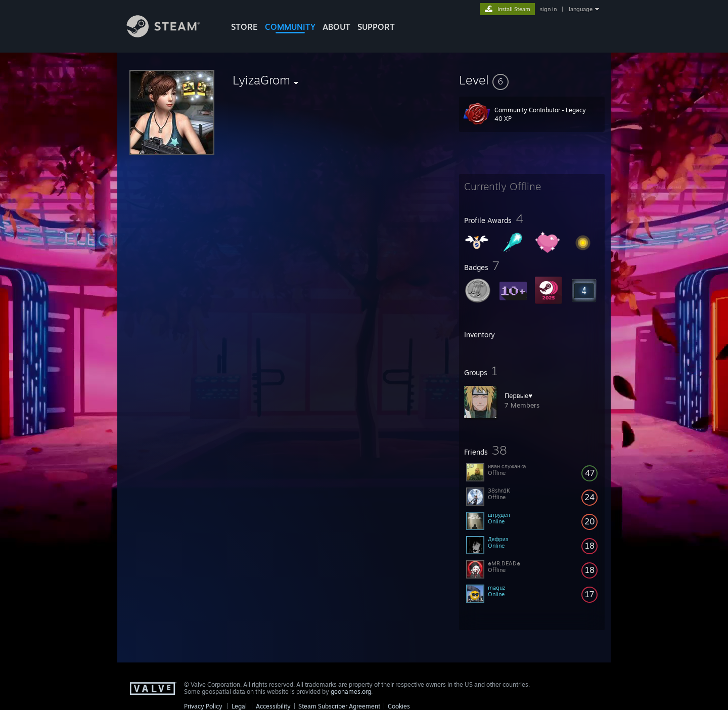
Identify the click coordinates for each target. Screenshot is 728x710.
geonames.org (351, 692)
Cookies (399, 706)
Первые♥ (518, 395)
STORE (244, 27)
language (581, 9)
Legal (239, 706)
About (336, 27)
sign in (548, 9)
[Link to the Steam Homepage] (171, 35)
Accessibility (273, 706)
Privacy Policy (203, 706)
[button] (532, 80)
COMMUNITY (290, 27)
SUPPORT (376, 27)
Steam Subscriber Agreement (339, 706)
